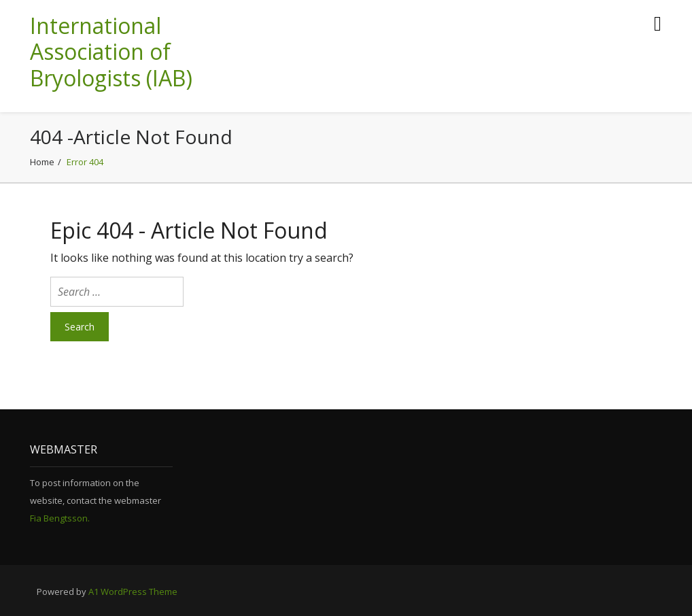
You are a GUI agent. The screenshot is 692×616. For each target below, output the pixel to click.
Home (42, 162)
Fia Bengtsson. (60, 518)
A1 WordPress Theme (133, 592)
